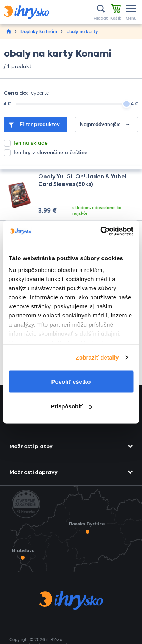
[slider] (126, 104)
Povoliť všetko (71, 381)
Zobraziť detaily (97, 357)
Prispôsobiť (71, 406)
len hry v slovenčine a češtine (51, 153)
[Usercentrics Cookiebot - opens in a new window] (101, 231)
